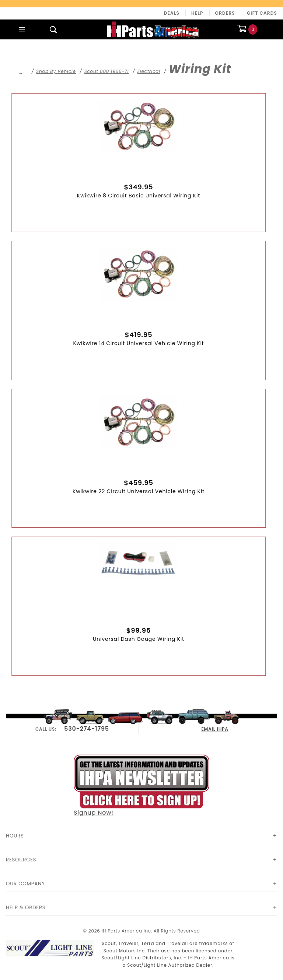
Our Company (25, 884)
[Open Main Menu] (22, 29)
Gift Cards (262, 13)
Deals (172, 13)
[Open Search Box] (53, 29)
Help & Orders (26, 908)
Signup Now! (141, 785)
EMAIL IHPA (215, 728)
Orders (225, 13)
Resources (21, 860)
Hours (15, 836)
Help (197, 13)
